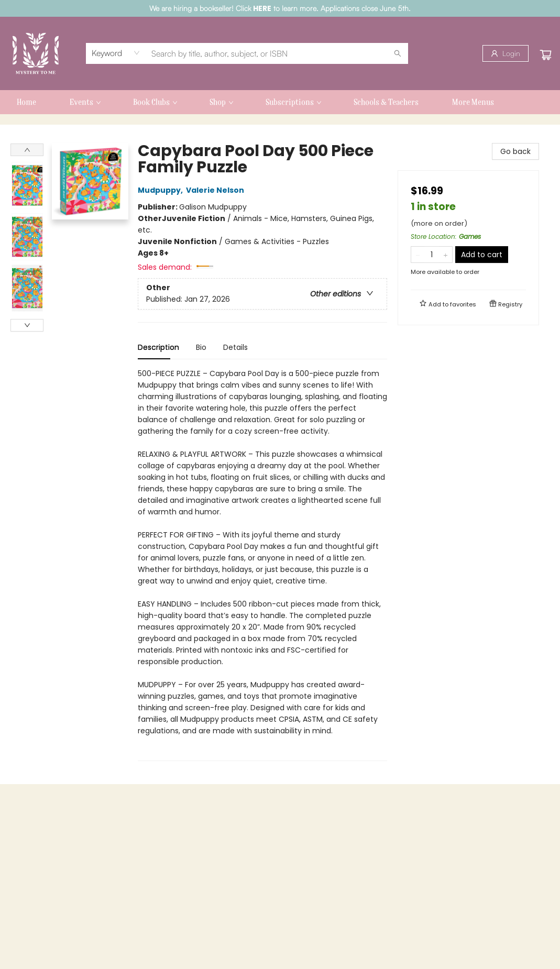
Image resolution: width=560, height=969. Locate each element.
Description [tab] (158, 347)
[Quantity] (432, 255)
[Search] (398, 53)
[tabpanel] (262, 564)
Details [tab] (235, 347)
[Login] (506, 53)
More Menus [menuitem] (473, 102)
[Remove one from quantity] (418, 255)
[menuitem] (26, 102)
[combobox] (116, 53)
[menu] (280, 102)
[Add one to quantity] (446, 255)
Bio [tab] (201, 347)
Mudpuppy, (162, 190)
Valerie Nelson (217, 190)
